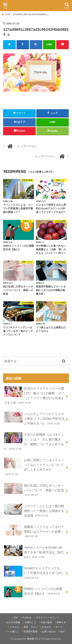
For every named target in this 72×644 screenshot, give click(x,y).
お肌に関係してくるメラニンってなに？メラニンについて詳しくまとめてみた (34, 467)
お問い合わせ (49, 632)
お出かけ (46, 627)
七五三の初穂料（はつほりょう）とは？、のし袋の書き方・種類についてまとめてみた (34, 441)
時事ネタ (61, 622)
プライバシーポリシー (47, 618)
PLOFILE (27, 618)
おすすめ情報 (13, 622)
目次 (62, 632)
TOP (16, 618)
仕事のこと (31, 622)
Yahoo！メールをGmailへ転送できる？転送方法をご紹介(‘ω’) (34, 552)
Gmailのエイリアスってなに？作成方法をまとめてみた (34, 573)
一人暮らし (13, 632)
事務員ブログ (34, 639)
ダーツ (59, 627)
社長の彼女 (46, 622)
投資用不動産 (31, 632)
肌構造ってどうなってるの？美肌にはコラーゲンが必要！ (34, 531)
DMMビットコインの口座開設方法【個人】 (33, 592)
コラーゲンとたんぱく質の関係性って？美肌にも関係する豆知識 (34, 511)
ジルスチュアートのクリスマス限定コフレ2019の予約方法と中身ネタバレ (34, 419)
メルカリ (14, 627)
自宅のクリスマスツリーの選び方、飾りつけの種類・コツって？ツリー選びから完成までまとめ (34, 395)
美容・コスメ (31, 627)
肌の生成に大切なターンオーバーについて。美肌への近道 (34, 490)
